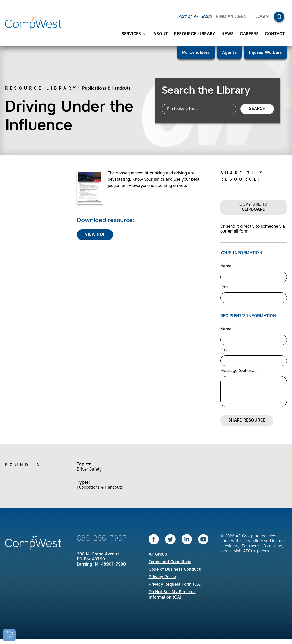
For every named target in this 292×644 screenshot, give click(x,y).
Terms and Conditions (170, 562)
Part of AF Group (195, 17)
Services (134, 34)
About (161, 34)
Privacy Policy (162, 577)
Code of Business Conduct (175, 570)
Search (257, 109)
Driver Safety (89, 470)
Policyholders (196, 53)
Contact (275, 34)
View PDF (95, 235)
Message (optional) (239, 371)
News (228, 34)
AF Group (158, 555)
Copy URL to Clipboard (253, 207)
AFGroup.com (256, 551)
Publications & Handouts (106, 89)
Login (262, 17)
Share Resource (247, 420)
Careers (249, 34)
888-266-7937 (102, 539)
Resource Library (194, 34)
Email (226, 287)
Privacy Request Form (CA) (175, 585)
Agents (229, 53)
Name (226, 266)
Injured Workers (265, 53)
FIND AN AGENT (233, 17)
